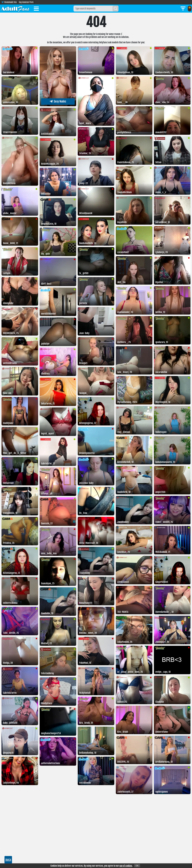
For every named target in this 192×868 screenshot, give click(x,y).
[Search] (115, 9)
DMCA (8, 860)
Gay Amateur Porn (26, 2)
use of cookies (126, 866)
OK (137, 866)
